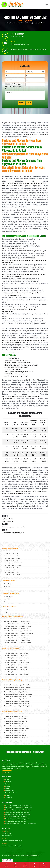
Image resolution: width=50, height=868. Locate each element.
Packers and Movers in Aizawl (11, 568)
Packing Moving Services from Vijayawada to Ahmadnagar (19, 631)
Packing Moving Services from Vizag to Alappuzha (17, 674)
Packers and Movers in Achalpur (12, 554)
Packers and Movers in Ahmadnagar (13, 563)
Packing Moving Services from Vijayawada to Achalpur (18, 621)
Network (8, 786)
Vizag (5, 589)
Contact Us (8, 797)
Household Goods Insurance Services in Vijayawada (20, 823)
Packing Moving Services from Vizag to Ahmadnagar (17, 663)
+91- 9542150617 (17, 34)
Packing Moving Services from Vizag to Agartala (16, 658)
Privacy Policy (9, 791)
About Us (8, 782)
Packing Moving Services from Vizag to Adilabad (16, 656)
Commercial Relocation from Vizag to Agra (15, 724)
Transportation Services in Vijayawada (16, 817)
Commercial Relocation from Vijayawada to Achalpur (17, 685)
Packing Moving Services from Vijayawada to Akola (17, 640)
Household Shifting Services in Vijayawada (18, 810)
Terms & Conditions (11, 793)
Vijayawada (28, 21)
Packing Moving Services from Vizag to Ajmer (15, 670)
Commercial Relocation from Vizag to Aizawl (15, 731)
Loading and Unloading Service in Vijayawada (19, 808)
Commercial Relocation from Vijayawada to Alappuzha (18, 706)
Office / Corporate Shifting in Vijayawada (17, 812)
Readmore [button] (7, 772)
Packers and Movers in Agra (11, 561)
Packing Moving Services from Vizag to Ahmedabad (17, 665)
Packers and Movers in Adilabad (12, 556)
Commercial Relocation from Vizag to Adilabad (16, 719)
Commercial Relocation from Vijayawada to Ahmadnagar (18, 694)
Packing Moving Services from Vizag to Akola (15, 672)
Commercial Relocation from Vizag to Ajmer (15, 733)
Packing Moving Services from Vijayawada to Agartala (17, 626)
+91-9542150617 (7, 834)
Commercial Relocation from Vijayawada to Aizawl (17, 699)
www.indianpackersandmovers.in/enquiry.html (17, 506)
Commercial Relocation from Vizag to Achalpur (16, 717)
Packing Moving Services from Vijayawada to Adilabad (18, 624)
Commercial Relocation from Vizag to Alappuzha (16, 738)
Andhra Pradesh (8, 584)
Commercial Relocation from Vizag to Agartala (16, 721)
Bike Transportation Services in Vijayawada (18, 814)
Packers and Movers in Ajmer (11, 570)
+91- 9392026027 (17, 37)
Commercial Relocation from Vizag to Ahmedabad (16, 728)
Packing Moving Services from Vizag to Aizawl (16, 667)
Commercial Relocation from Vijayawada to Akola (16, 704)
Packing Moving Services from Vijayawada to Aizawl (17, 636)
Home (20, 21)
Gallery (7, 788)
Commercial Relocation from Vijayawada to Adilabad (17, 687)
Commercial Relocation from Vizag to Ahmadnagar (17, 726)
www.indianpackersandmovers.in (37, 134)
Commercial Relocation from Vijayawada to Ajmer (16, 701)
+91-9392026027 (7, 835)
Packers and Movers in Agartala (12, 558)
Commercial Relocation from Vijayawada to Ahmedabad (18, 697)
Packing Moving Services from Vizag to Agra (15, 660)
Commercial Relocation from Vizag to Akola (15, 735)
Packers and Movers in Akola (11, 572)
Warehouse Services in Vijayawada (16, 821)
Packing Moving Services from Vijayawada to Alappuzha (18, 643)
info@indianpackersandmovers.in (20, 44)
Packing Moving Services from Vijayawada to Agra (17, 628)
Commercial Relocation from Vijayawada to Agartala (17, 690)
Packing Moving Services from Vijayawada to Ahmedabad (18, 633)
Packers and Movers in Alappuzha (13, 575)
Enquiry (7, 795)
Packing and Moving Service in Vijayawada (18, 805)
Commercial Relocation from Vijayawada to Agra (16, 692)
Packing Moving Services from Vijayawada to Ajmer (17, 638)
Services (8, 784)
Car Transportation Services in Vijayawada (18, 819)
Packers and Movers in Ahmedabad (13, 565)
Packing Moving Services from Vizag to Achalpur (16, 653)
